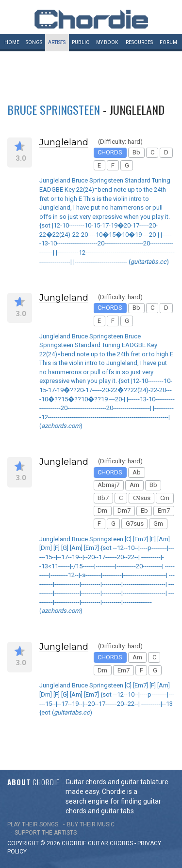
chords (121, 843)
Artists (57, 42)
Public (81, 42)
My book (107, 42)
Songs (34, 42)
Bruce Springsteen (54, 109)
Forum (168, 42)
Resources (139, 42)
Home (12, 42)
